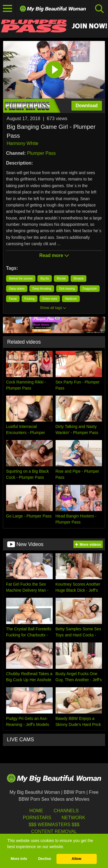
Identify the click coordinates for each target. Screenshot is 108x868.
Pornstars (37, 818)
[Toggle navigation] (8, 9)
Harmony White (22, 143)
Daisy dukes (17, 289)
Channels (66, 811)
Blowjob (78, 279)
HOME (36, 811)
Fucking (30, 299)
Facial (13, 299)
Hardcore (71, 299)
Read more (54, 255)
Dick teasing (67, 289)
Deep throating (42, 289)
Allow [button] (77, 859)
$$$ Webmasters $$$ (54, 825)
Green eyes (50, 299)
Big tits (45, 279)
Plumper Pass (41, 153)
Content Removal (54, 831)
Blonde (61, 279)
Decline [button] (44, 859)
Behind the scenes (21, 279)
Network (73, 818)
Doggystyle (90, 289)
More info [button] (19, 859)
